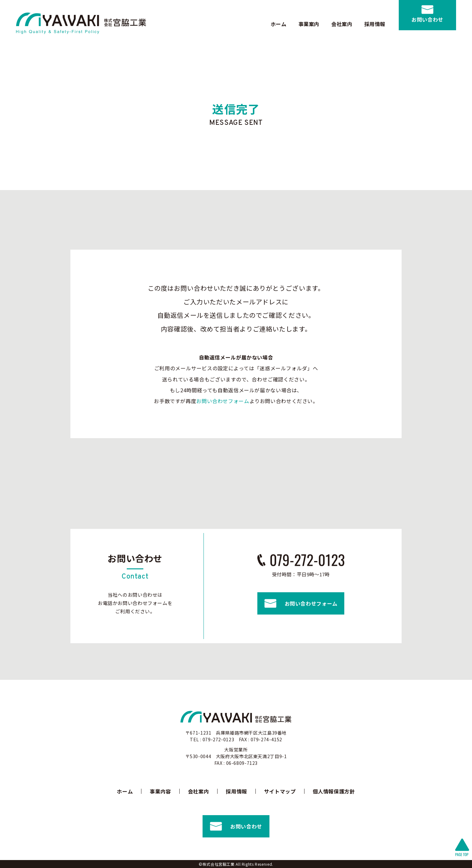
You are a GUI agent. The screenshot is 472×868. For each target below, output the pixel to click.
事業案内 (309, 24)
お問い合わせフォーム (223, 401)
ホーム (279, 24)
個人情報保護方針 (334, 791)
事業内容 (160, 791)
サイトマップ (280, 791)
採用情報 (375, 24)
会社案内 (342, 24)
